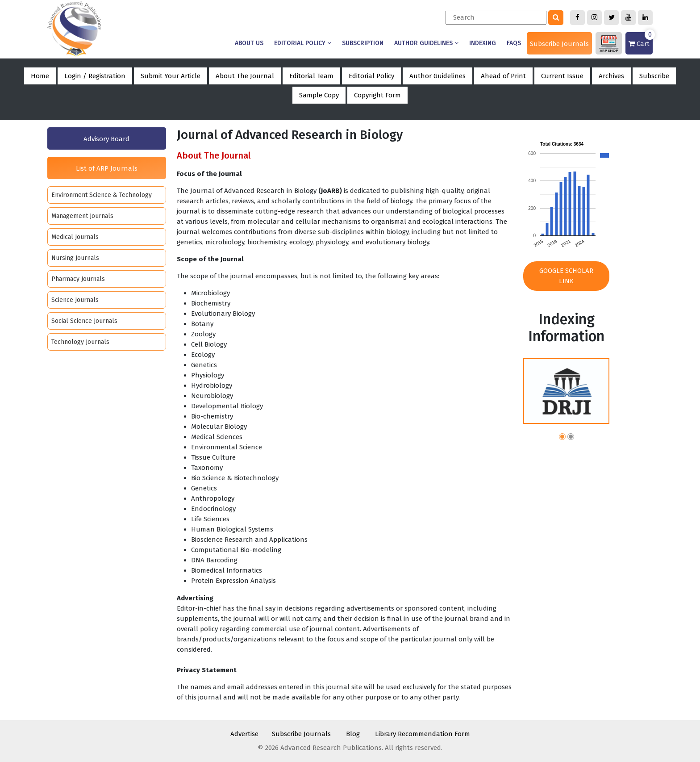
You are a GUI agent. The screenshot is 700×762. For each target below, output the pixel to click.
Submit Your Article (171, 76)
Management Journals (82, 216)
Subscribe (654, 76)
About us (249, 43)
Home (40, 76)
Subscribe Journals (559, 44)
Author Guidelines (426, 43)
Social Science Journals (84, 321)
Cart (641, 40)
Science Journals (75, 300)
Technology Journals (80, 342)
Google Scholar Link (566, 276)
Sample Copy (319, 95)
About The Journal (245, 76)
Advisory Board (106, 139)
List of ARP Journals (107, 168)
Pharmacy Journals (78, 279)
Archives (611, 76)
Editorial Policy (303, 43)
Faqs (514, 43)
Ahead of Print (503, 76)
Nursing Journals (75, 258)
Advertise (244, 734)
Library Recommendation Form (423, 734)
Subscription (363, 43)
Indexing (483, 43)
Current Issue (562, 76)
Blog (353, 734)
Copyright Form (377, 95)
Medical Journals (75, 237)
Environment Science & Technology (102, 195)
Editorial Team (311, 76)
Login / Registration (95, 76)
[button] (562, 438)
